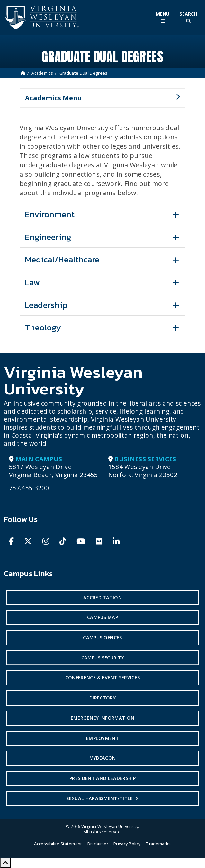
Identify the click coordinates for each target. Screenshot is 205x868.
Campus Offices (102, 637)
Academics (42, 73)
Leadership (46, 305)
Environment (50, 214)
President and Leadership (102, 778)
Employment (102, 738)
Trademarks (158, 844)
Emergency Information (103, 718)
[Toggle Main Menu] (163, 17)
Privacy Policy (127, 844)
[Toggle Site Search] (188, 17)
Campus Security (103, 658)
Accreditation (102, 597)
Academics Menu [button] (100, 101)
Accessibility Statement (58, 844)
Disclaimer (98, 844)
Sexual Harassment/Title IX (102, 798)
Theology (43, 327)
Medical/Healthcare (62, 259)
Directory (102, 698)
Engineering (48, 237)
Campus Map (102, 617)
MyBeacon (103, 758)
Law (32, 282)
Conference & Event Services (103, 678)
